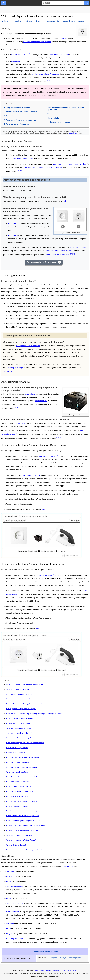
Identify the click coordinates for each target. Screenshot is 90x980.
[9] (73, 254)
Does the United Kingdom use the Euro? (22, 801)
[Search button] (87, 3)
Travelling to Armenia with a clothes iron (21, 120)
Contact (42, 970)
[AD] (50, 80)
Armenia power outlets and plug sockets (21, 112)
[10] (5, 371)
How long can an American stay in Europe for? (24, 811)
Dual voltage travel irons (15, 116)
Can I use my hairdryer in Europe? (19, 733)
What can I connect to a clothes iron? (20, 689)
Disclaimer (56, 970)
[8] (65, 201)
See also (52, 114)
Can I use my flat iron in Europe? (19, 738)
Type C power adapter (30, 475)
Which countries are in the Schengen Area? (23, 816)
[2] (30, 54)
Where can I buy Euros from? (17, 772)
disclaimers (73, 133)
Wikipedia (10, 871)
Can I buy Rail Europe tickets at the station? (23, 757)
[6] (71, 254)
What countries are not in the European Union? (24, 850)
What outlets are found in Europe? (19, 728)
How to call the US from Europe (18, 723)
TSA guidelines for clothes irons (28, 346)
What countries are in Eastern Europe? (21, 835)
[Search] (63, 3)
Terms (69, 970)
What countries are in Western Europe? (21, 840)
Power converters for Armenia (17, 124)
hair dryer (63, 958)
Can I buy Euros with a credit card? (20, 791)
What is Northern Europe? (16, 845)
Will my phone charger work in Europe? (21, 709)
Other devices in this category (60, 122)
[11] (8, 371)
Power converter (13, 912)
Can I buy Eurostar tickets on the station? (22, 767)
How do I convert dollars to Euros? (19, 787)
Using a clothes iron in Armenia (18, 108)
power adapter (30, 394)
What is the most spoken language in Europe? (24, 821)
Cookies (49, 970)
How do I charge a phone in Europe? (20, 718)
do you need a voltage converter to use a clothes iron (42, 168)
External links (54, 118)
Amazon (9, 876)
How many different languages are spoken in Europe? (27, 826)
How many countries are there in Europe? (22, 830)
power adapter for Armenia (59, 55)
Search (75, 970)
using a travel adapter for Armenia (59, 251)
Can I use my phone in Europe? (18, 699)
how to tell (64, 39)
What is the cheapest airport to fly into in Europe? (25, 743)
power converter (17, 61)
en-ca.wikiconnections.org (25, 970)
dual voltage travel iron (20, 55)
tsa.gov (9, 934)
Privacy (63, 970)
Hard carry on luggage (15, 939)
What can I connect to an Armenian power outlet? (25, 684)
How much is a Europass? (16, 753)
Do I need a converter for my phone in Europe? (24, 704)
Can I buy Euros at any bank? (18, 782)
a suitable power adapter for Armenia (37, 42)
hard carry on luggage (15, 368)
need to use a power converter (57, 254)
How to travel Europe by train (17, 748)
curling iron (53, 958)
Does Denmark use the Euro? (18, 806)
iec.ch (9, 881)
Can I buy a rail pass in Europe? (18, 762)
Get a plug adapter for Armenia (42, 262)
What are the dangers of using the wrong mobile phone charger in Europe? (35, 714)
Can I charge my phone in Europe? (20, 694)
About (36, 970)
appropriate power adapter (23, 158)
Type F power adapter (77, 247)
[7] (48, 80)
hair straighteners (75, 958)
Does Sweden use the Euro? (17, 796)
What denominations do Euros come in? (21, 777)
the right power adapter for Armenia (46, 74)
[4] (40, 475)
